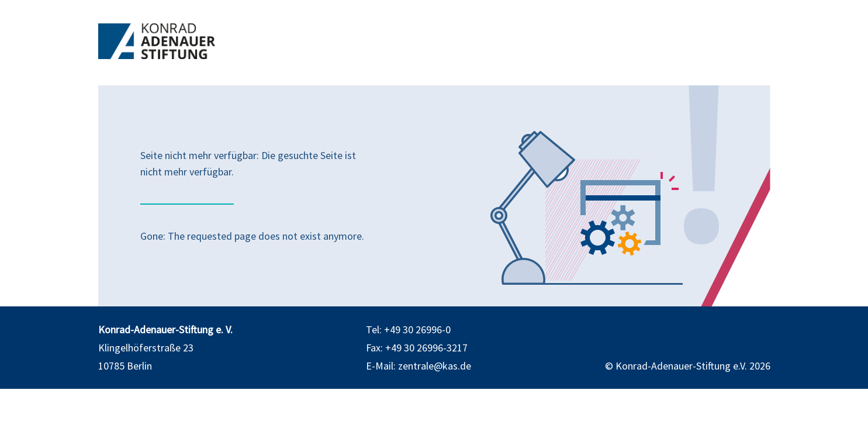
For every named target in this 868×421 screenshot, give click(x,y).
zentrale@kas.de (435, 366)
